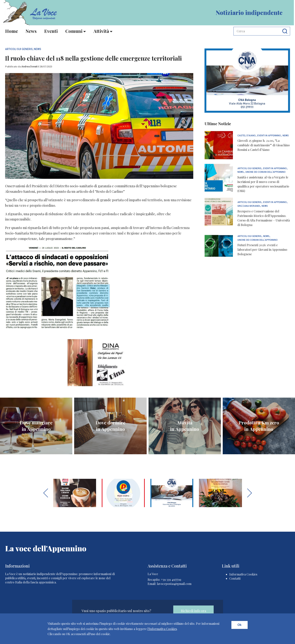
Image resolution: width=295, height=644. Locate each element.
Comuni (74, 31)
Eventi (51, 31)
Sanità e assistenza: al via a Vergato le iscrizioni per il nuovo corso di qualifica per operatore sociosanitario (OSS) (263, 184)
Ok (239, 625)
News (31, 31)
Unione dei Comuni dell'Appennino (265, 172)
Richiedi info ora (193, 611)
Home (12, 31)
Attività (101, 31)
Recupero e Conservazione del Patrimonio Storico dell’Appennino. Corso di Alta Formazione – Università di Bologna (264, 218)
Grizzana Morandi (249, 206)
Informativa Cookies (243, 574)
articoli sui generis (19, 49)
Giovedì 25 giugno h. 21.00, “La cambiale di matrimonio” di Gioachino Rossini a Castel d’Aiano (264, 145)
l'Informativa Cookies (162, 629)
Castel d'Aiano (246, 136)
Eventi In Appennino (269, 136)
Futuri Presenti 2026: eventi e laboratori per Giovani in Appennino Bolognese (262, 250)
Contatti (235, 578)
